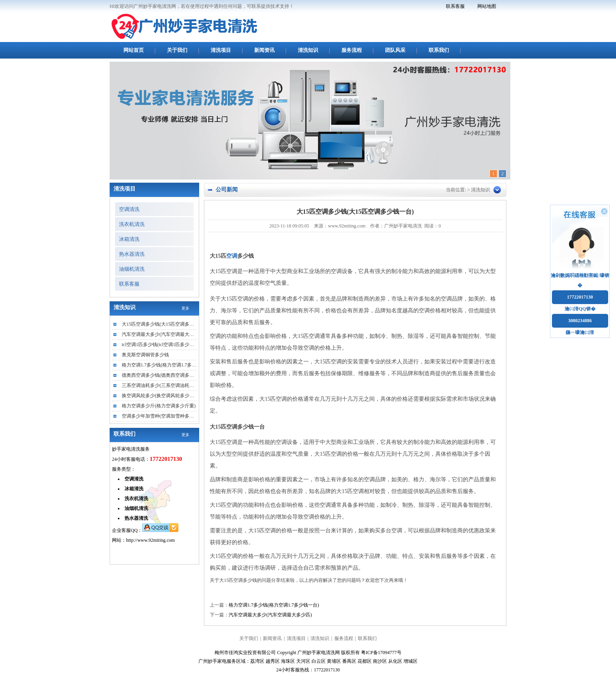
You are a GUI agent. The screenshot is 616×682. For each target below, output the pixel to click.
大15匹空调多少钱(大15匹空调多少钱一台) (166, 324)
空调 (232, 256)
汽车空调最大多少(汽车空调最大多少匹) (270, 615)
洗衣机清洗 (132, 224)
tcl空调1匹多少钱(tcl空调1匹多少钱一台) (163, 345)
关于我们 (177, 50)
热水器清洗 (132, 254)
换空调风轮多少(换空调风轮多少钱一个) (163, 396)
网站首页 (134, 50)
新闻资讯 (264, 50)
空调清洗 (129, 209)
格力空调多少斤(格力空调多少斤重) (159, 406)
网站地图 (487, 6)
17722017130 (580, 297)
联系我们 (439, 50)
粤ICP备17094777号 (381, 653)
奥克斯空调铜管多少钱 (145, 355)
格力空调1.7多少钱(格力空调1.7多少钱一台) (274, 605)
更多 (185, 308)
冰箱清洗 (129, 239)
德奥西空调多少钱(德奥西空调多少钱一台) (166, 375)
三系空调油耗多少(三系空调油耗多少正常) (166, 385)
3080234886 (580, 321)
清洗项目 (221, 50)
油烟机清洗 (132, 269)
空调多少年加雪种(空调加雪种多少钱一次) (166, 416)
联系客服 (455, 6)
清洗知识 (308, 50)
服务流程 (352, 50)
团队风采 (395, 50)
